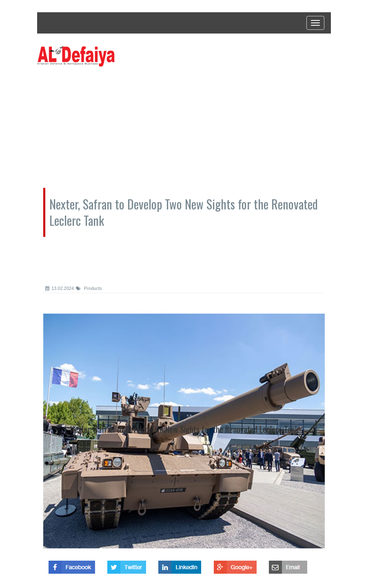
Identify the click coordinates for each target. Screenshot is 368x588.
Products (89, 288)
